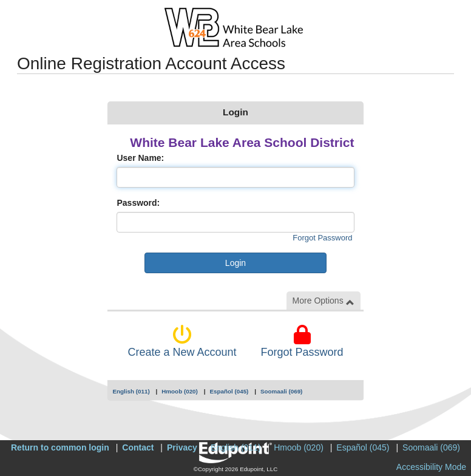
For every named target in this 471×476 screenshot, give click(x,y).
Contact (138, 447)
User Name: (140, 158)
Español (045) (229, 391)
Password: (138, 203)
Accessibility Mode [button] (431, 467)
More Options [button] (324, 301)
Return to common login (60, 447)
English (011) (131, 391)
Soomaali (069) (281, 391)
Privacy (182, 447)
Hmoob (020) (180, 391)
